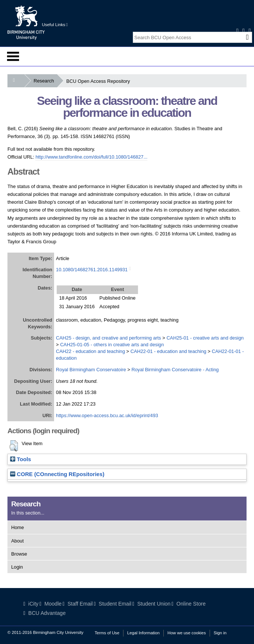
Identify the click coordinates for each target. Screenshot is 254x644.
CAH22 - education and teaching (90, 351)
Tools (21, 459)
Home (18, 527)
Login (17, 567)
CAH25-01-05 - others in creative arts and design (112, 345)
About (17, 541)
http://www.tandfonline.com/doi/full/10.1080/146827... (91, 157)
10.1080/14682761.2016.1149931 (92, 270)
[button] (14, 446)
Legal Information (143, 633)
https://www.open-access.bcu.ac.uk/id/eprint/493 (107, 415)
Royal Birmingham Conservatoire (91, 370)
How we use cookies (187, 633)
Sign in (220, 633)
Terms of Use (107, 633)
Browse (19, 554)
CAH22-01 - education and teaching (168, 351)
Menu (13, 56)
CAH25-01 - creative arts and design (205, 338)
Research (45, 81)
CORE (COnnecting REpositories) (57, 474)
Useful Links (55, 25)
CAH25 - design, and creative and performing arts (109, 338)
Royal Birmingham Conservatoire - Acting (175, 370)
